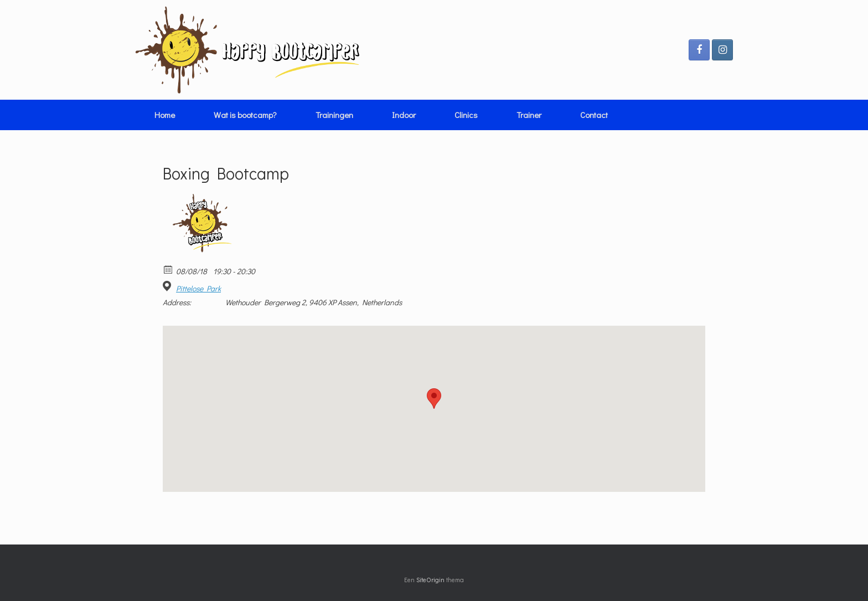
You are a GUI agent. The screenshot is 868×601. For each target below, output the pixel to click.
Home (165, 115)
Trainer (529, 115)
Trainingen (334, 115)
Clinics (466, 115)
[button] (434, 399)
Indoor (404, 115)
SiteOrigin (430, 580)
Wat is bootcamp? (245, 115)
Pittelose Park (198, 289)
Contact (594, 115)
